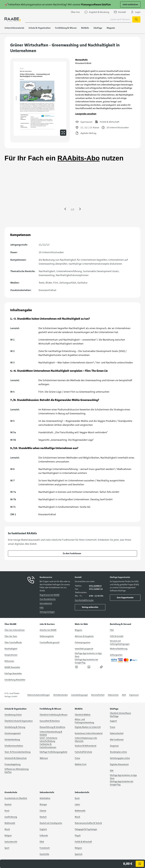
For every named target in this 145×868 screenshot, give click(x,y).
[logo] (13, 19)
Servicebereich (46, 603)
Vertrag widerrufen (90, 607)
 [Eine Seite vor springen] (80, 209)
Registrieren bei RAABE (50, 595)
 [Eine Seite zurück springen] (65, 209)
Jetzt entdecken (130, 4)
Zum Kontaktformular (84, 600)
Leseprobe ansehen (86, 114)
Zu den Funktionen (72, 553)
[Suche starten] (136, 19)
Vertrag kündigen (47, 612)
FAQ (41, 608)
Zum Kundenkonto (48, 599)
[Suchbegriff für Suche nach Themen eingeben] (78, 19)
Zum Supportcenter (125, 597)
